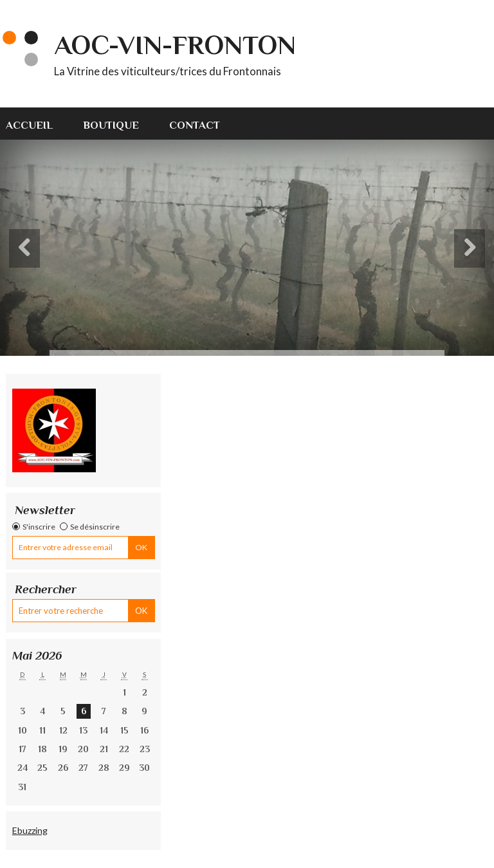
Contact (195, 125)
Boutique (111, 125)
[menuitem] (37, 124)
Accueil (29, 125)
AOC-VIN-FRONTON (175, 45)
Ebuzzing (30, 830)
